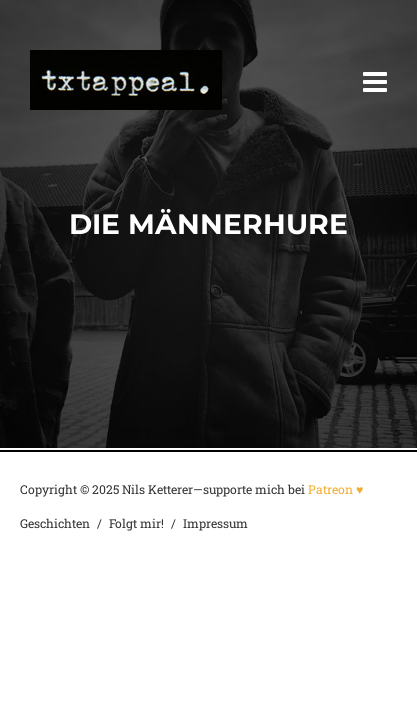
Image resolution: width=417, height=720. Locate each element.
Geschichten (55, 523)
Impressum (215, 523)
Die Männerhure (208, 224)
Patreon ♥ (335, 489)
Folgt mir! (136, 523)
